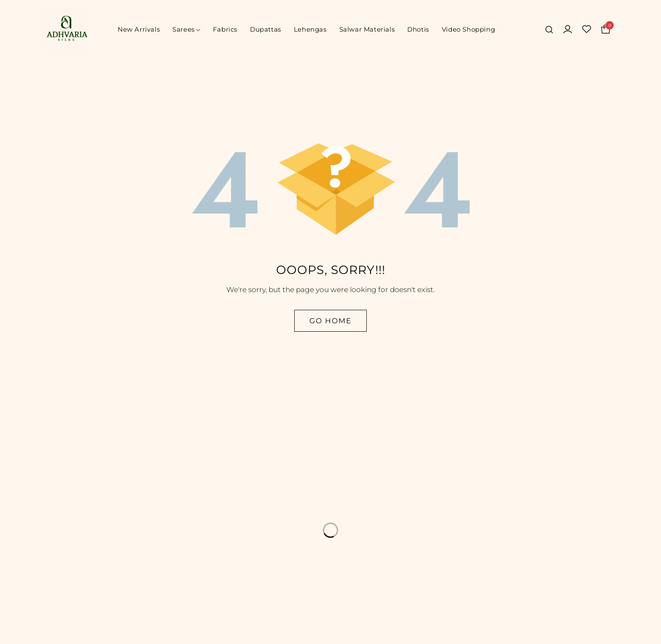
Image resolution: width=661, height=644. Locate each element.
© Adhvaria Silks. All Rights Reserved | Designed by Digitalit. (331, 631)
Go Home (330, 321)
